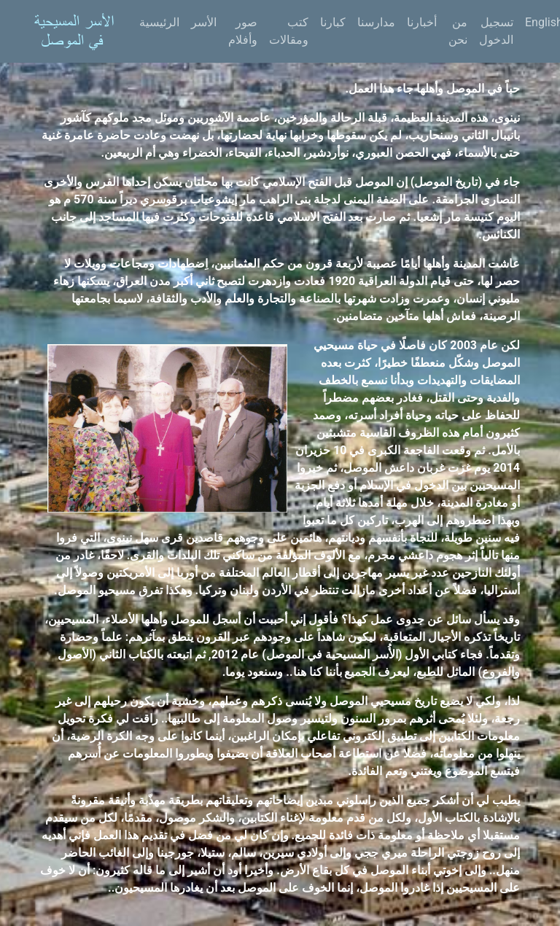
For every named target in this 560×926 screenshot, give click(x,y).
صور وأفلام (243, 31)
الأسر (204, 22)
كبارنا (333, 22)
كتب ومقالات (289, 31)
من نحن (458, 31)
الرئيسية (159, 22)
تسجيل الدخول (496, 31)
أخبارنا (422, 22)
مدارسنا (376, 22)
